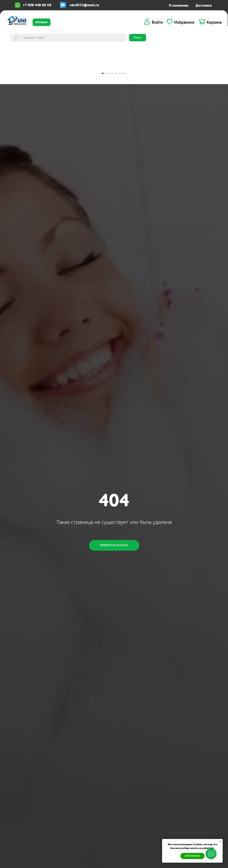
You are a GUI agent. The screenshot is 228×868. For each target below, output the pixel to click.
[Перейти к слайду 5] (116, 127)
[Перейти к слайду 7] (122, 127)
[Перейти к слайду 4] (112, 127)
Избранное (184, 22)
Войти (157, 22)
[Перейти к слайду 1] (103, 127)
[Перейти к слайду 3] (109, 127)
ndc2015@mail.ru (84, 5)
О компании (178, 5)
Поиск (138, 38)
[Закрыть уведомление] (220, 842)
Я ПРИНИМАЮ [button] (192, 856)
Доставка (204, 5)
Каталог (42, 22)
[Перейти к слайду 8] (125, 127)
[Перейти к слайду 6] (119, 127)
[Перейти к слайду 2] (106, 127)
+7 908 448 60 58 (37, 5)
